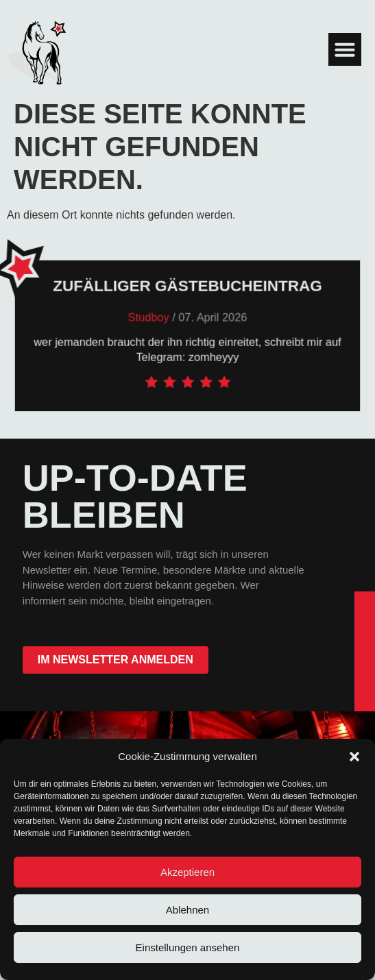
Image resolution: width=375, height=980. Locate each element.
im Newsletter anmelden (116, 660)
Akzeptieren (187, 872)
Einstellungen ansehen (188, 947)
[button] (354, 757)
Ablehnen (187, 910)
